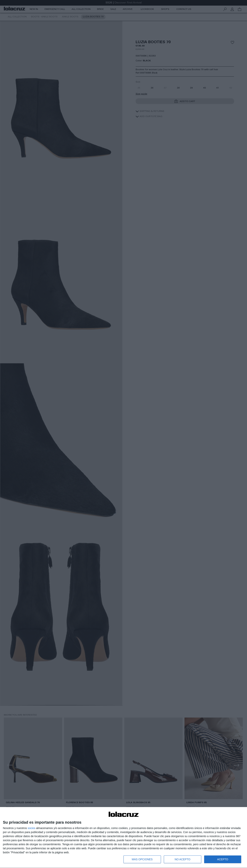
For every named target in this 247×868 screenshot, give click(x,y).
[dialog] (123, 838)
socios (31, 828)
